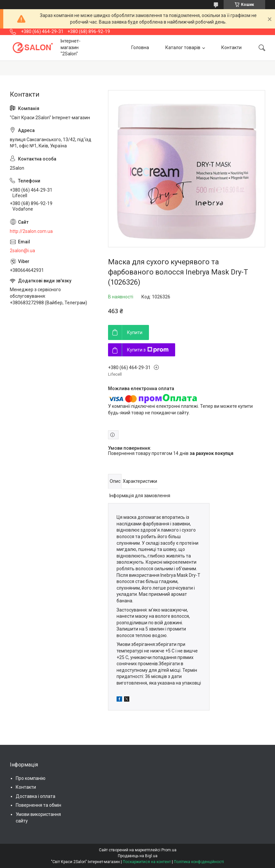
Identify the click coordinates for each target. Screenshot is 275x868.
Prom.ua (169, 850)
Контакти (231, 47)
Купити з (148, 350)
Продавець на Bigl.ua (138, 856)
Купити (135, 332)
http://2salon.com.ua (31, 231)
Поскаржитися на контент (147, 862)
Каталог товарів (183, 47)
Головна (140, 47)
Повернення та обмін (38, 805)
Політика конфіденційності (199, 862)
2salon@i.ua (22, 251)
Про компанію (31, 778)
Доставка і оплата (36, 796)
